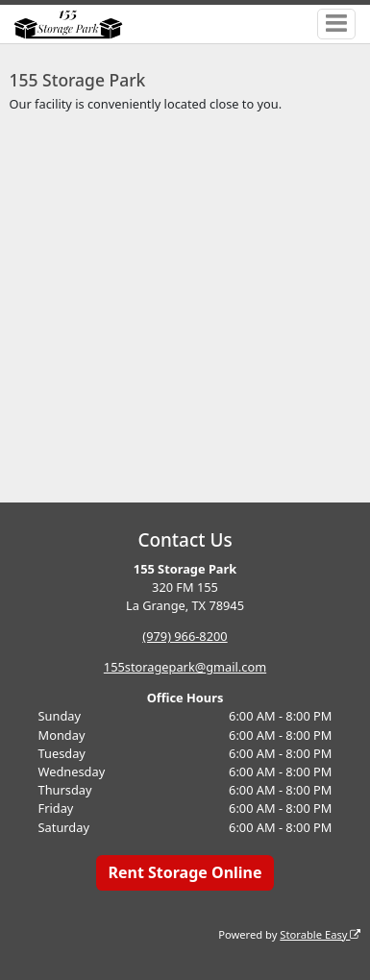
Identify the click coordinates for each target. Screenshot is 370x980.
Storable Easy (320, 934)
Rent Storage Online (185, 872)
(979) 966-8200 (185, 636)
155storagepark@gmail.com (185, 667)
